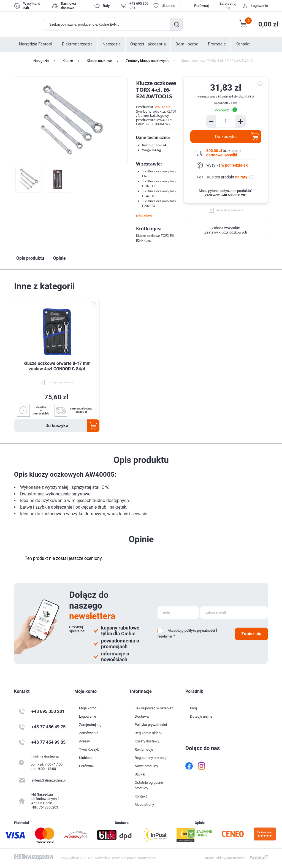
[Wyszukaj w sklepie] (107, 24)
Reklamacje (144, 749)
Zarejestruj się (228, 6)
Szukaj (176, 24)
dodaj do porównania (230, 210)
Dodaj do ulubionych (93, 304)
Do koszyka (226, 137)
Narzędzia (112, 44)
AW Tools (163, 107)
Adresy (84, 741)
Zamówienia (89, 733)
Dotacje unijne (201, 716)
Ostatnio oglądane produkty (149, 785)
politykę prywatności (200, 631)
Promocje (217, 44)
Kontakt (243, 44)
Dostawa (142, 716)
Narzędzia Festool (36, 44)
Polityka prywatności (151, 725)
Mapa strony (144, 805)
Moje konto (88, 708)
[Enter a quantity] (226, 121)
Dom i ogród (187, 44)
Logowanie (259, 6)
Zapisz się (251, 634)
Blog (193, 708)
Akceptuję (176, 630)
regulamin (165, 636)
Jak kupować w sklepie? (154, 708)
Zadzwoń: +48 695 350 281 (226, 195)
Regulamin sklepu (149, 733)
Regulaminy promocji (151, 758)
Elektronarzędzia (77, 44)
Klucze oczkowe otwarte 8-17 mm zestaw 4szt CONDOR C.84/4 (57, 366)
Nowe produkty (146, 766)
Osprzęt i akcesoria (148, 44)
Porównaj (201, 6)
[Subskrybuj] (178, 613)
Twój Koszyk (89, 749)
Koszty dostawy (147, 741)
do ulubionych (261, 84)
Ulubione (86, 758)
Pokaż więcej (144, 215)
